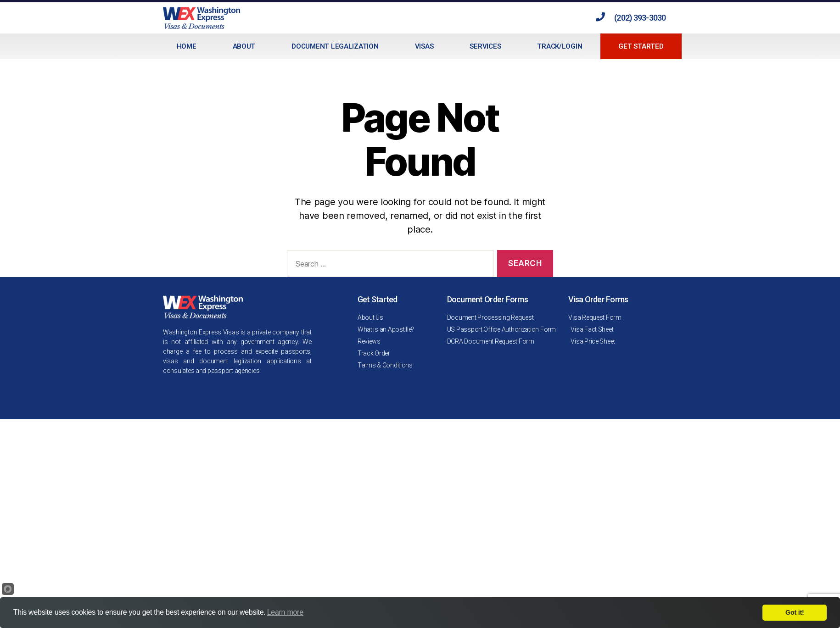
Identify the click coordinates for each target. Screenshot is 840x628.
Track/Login (560, 46)
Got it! (795, 612)
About (244, 46)
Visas (424, 46)
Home (187, 46)
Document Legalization (335, 46)
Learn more (285, 612)
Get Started (641, 46)
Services (485, 46)
